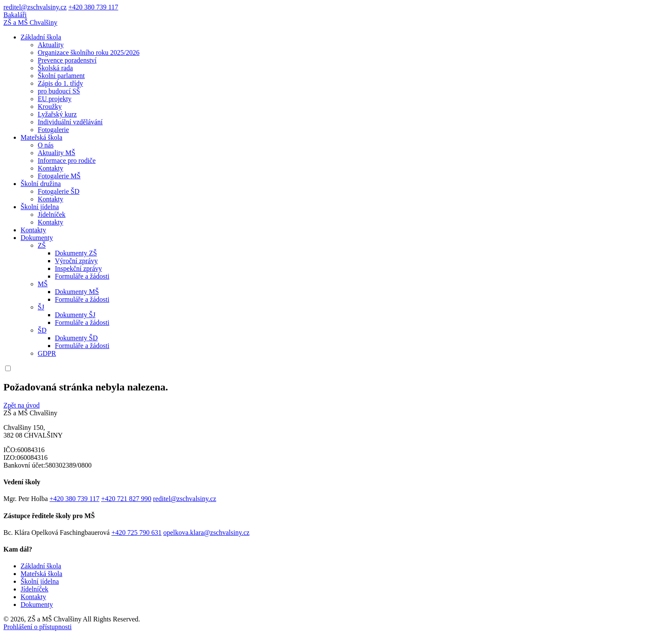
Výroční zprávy (76, 261)
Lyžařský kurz (57, 114)
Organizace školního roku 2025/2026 (88, 52)
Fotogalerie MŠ (59, 176)
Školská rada (55, 68)
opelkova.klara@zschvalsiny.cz (206, 532)
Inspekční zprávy (78, 268)
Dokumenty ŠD (76, 338)
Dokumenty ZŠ (76, 253)
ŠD (42, 330)
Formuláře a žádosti (82, 276)
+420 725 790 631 (136, 532)
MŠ (43, 284)
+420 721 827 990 (126, 499)
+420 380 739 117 (93, 7)
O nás (46, 145)
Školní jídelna (40, 207)
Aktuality (51, 45)
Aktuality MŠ (57, 153)
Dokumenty (37, 238)
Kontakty (51, 168)
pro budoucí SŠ (59, 91)
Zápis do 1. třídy (60, 83)
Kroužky (50, 106)
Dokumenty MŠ (77, 292)
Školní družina (41, 184)
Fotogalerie (53, 130)
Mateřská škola (41, 137)
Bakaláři (15, 15)
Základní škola (41, 37)
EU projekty (55, 99)
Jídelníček (52, 214)
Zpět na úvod (21, 405)
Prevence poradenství (67, 60)
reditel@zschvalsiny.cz (35, 7)
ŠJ (41, 307)
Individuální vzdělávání (70, 122)
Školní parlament (61, 76)
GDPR (47, 353)
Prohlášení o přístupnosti (37, 627)
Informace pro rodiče (67, 160)
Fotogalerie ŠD (58, 191)
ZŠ (42, 245)
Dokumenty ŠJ (75, 315)
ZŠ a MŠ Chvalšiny (30, 22)
